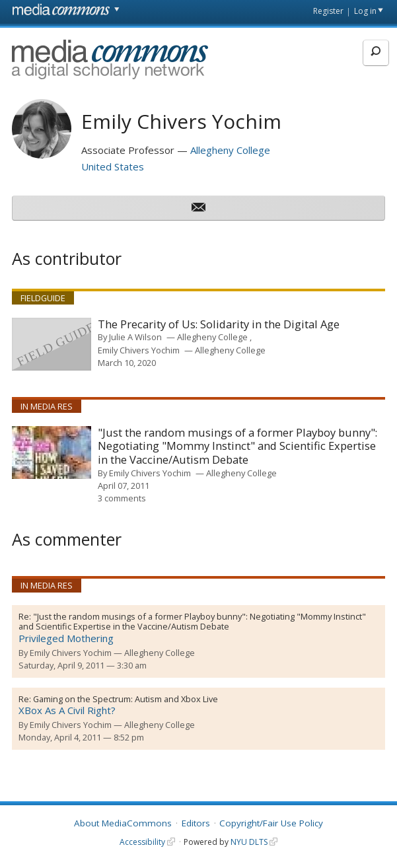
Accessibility (142, 842)
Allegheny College (230, 150)
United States (113, 166)
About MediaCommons (123, 823)
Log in (365, 11)
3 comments (122, 498)
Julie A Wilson (135, 337)
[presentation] (52, 344)
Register (328, 11)
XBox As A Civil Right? (67, 710)
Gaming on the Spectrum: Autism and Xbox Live (126, 699)
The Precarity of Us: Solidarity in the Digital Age (219, 325)
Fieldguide (43, 298)
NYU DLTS (249, 842)
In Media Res (47, 406)
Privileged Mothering (66, 638)
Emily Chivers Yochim (139, 350)
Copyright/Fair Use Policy (271, 823)
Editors (196, 823)
